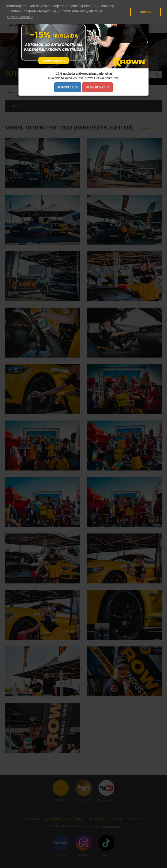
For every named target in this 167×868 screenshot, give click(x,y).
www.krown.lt (97, 87)
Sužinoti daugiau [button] (20, 17)
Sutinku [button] (146, 12)
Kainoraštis (68, 87)
